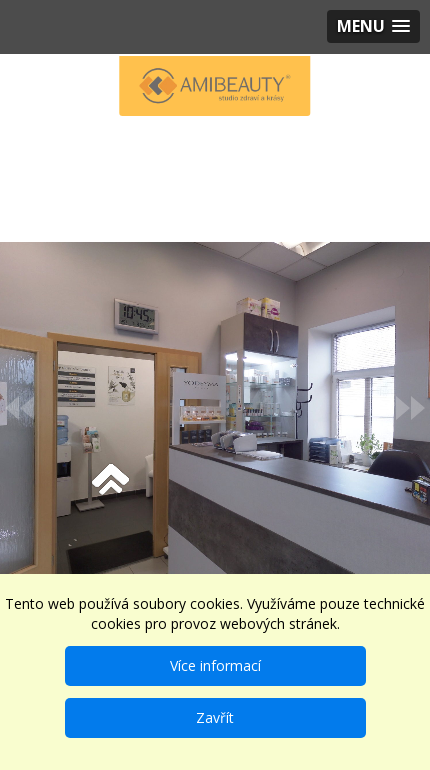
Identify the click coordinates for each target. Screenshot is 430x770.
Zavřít (215, 717)
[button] (373, 26)
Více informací (215, 665)
